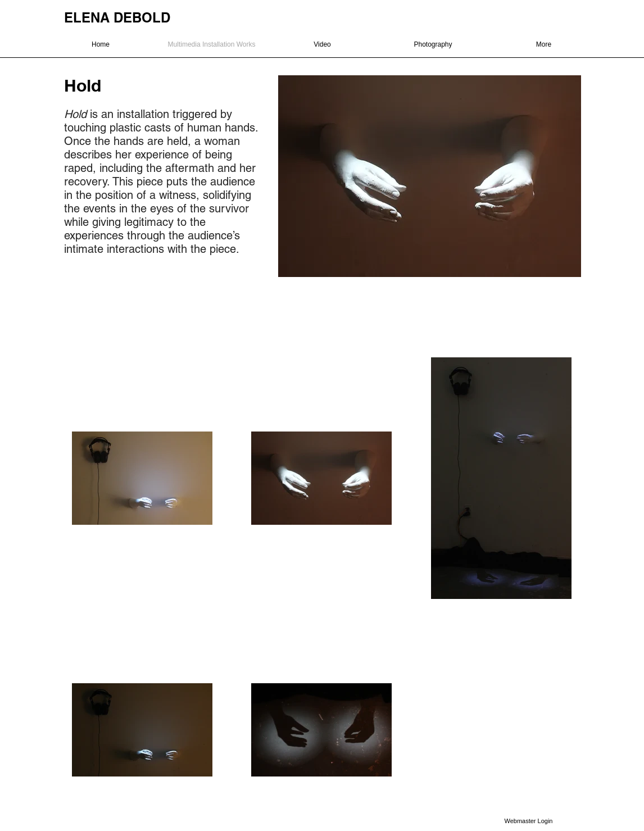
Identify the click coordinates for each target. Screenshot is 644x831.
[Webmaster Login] (529, 821)
